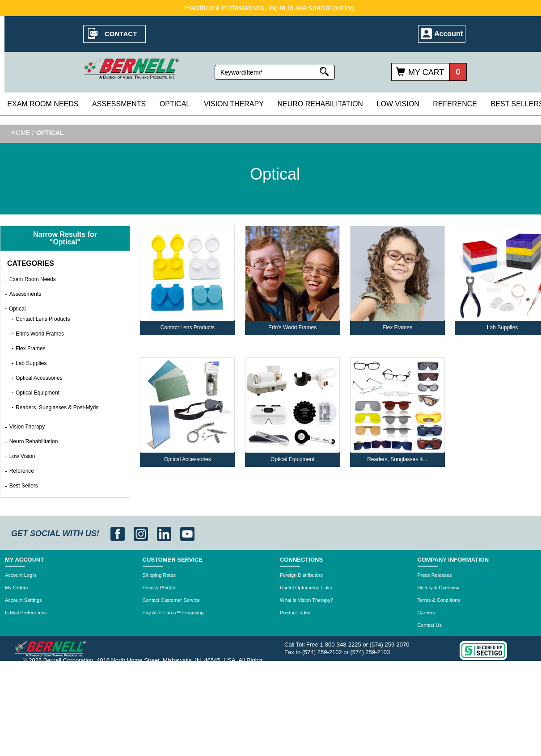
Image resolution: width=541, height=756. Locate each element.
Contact (121, 34)
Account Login (21, 575)
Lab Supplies (31, 363)
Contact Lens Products (43, 319)
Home (21, 133)
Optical (175, 104)
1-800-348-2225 (340, 645)
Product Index (295, 613)
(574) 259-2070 (390, 645)
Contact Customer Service (171, 600)
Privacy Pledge (159, 588)
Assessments (119, 104)
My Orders (16, 588)
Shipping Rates (159, 575)
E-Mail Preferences (26, 613)
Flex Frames (31, 349)
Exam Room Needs (43, 104)
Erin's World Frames (40, 334)
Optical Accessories (39, 378)
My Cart (426, 72)
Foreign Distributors (301, 575)
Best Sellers (24, 486)
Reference (455, 104)
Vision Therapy (234, 104)
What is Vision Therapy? (306, 600)
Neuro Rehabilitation (320, 104)
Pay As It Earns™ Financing (173, 613)
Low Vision (398, 104)
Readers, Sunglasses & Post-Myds (57, 407)
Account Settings (23, 600)
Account (448, 34)
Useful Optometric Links (306, 588)
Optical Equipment (38, 393)
